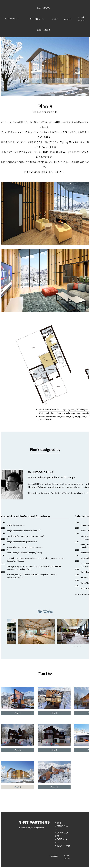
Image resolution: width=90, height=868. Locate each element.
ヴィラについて (37, 19)
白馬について (44, 8)
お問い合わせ (44, 30)
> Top (58, 823)
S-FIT (55, 19)
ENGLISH (81, 20)
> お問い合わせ (63, 846)
